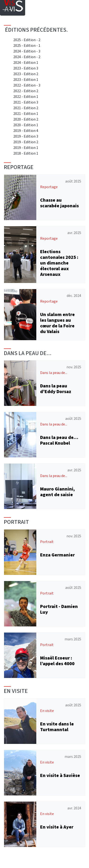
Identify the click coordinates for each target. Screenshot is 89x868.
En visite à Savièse (60, 775)
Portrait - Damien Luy (59, 609)
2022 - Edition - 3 (27, 85)
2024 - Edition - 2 (27, 57)
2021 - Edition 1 (26, 114)
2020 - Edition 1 (26, 125)
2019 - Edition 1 (26, 148)
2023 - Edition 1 (26, 80)
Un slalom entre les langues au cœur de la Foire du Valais (57, 323)
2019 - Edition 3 (26, 136)
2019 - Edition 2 (26, 142)
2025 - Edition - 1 (27, 46)
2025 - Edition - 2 (27, 40)
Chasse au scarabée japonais (59, 203)
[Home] (13, 4)
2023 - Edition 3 (26, 68)
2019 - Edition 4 (26, 131)
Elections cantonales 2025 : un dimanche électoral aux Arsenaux (59, 263)
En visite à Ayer (57, 827)
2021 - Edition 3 (26, 102)
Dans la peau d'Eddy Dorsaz (56, 389)
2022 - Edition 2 (26, 91)
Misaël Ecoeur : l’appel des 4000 (57, 661)
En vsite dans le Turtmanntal (57, 727)
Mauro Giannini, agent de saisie (57, 492)
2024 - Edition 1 (26, 63)
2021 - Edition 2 (26, 108)
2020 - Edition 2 (26, 119)
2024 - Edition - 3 (27, 51)
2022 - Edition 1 (26, 97)
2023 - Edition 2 (26, 74)
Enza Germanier (57, 555)
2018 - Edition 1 (26, 153)
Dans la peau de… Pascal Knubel (59, 440)
